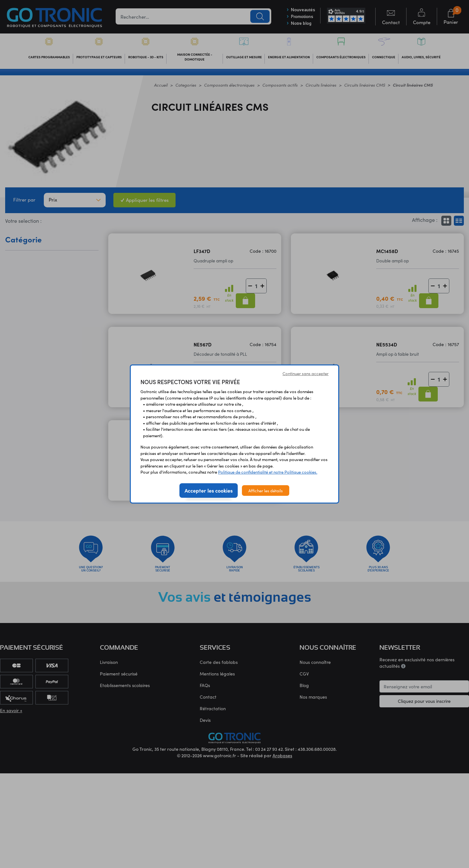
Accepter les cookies (209, 490)
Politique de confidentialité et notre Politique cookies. (268, 472)
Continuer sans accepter (306, 373)
